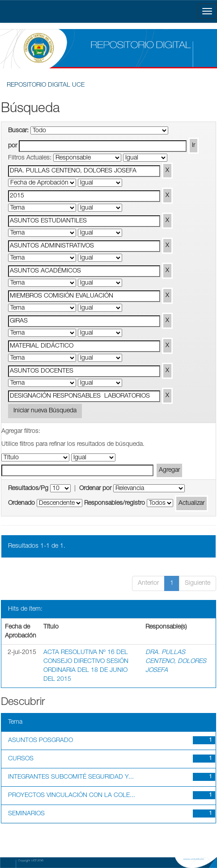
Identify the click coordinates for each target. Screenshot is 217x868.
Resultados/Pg (28, 489)
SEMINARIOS (26, 814)
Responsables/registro (115, 503)
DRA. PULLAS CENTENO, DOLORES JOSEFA (176, 662)
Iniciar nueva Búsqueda (45, 411)
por (13, 146)
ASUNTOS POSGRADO (40, 741)
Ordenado (21, 503)
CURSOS (21, 759)
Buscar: (18, 131)
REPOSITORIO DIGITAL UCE (46, 85)
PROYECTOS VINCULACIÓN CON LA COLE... (72, 796)
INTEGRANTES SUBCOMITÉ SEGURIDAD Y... (71, 777)
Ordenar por (95, 489)
